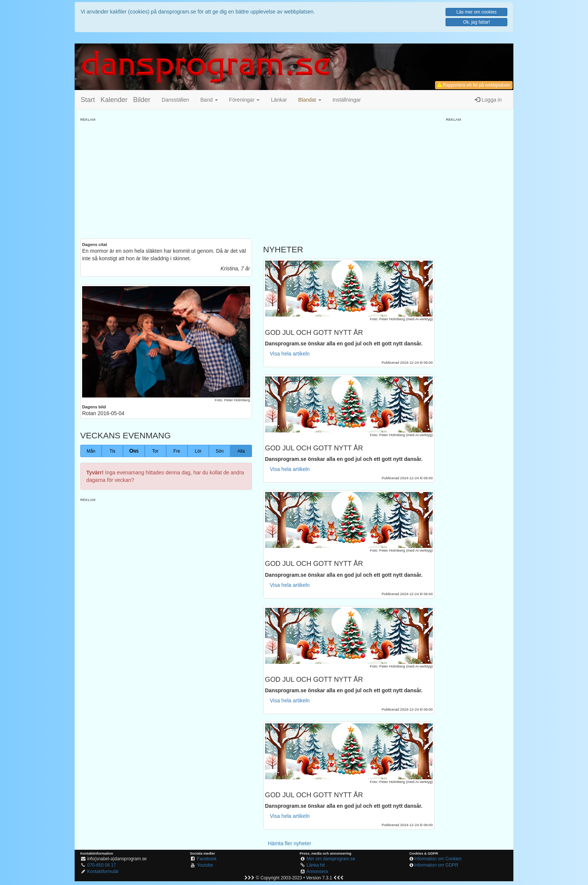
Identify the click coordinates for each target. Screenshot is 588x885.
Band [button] (209, 100)
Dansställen (175, 100)
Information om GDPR (436, 865)
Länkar (279, 100)
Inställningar (347, 100)
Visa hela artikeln (290, 354)
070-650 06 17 (102, 865)
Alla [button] (241, 451)
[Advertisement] (257, 175)
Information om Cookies (438, 859)
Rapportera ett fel (474, 85)
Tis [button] (112, 451)
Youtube (205, 865)
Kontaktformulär (103, 871)
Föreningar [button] (244, 100)
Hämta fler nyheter (290, 843)
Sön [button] (220, 451)
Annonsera (317, 871)
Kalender (114, 100)
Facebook (207, 859)
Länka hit (316, 865)
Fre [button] (177, 451)
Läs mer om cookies (476, 12)
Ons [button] (134, 451)
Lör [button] (198, 451)
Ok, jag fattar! (477, 22)
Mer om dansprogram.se (331, 859)
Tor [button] (155, 451)
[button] (310, 100)
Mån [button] (91, 451)
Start (88, 100)
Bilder (142, 100)
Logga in (488, 100)
